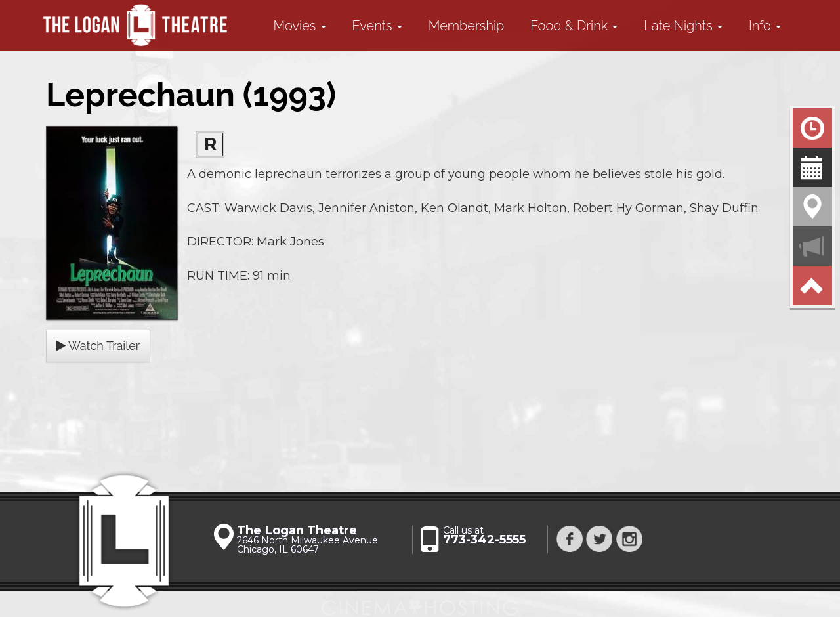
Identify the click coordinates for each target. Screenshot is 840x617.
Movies (300, 26)
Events (377, 26)
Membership (467, 26)
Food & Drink (574, 26)
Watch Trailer (98, 346)
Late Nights (683, 26)
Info (765, 26)
